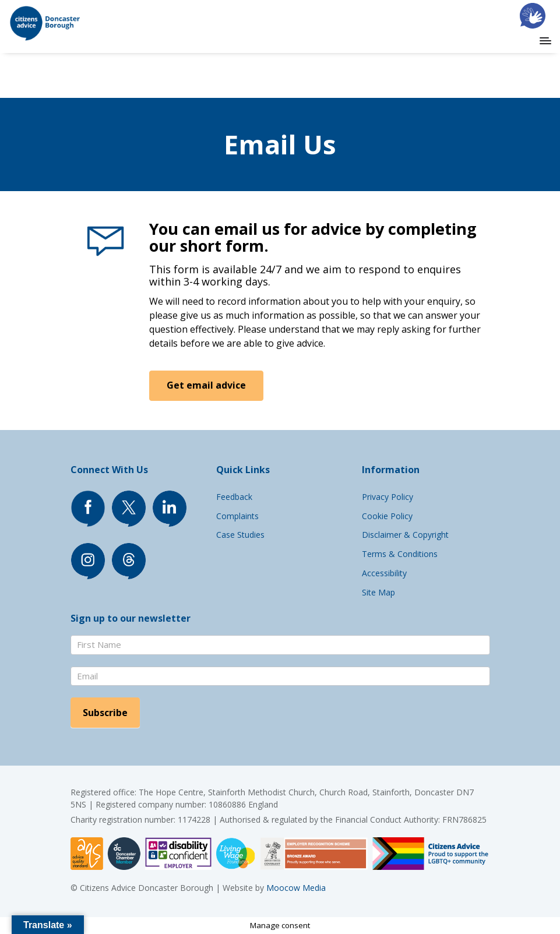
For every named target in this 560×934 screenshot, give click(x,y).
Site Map (378, 592)
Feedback (234, 497)
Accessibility (384, 573)
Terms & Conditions (400, 554)
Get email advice (207, 385)
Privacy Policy (388, 497)
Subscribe (105, 713)
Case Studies (240, 535)
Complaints (237, 516)
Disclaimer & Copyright (405, 535)
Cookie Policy (387, 516)
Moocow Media (296, 888)
